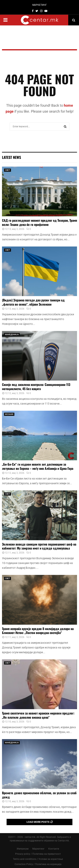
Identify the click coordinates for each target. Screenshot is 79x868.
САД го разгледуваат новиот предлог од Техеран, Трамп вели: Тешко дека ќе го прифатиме (39, 222)
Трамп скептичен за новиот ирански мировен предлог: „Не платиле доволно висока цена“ (38, 715)
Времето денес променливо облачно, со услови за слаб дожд (39, 795)
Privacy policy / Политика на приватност (38, 854)
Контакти (54, 849)
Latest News (11, 157)
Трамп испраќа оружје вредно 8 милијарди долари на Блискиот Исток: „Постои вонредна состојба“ (38, 631)
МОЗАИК (9, 414)
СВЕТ (7, 170)
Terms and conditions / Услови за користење (38, 859)
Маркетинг (38, 849)
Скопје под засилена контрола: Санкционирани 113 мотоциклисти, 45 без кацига (36, 387)
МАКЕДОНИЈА (12, 334)
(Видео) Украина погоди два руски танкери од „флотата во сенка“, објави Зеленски (33, 302)
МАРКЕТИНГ (40, 5)
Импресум (23, 849)
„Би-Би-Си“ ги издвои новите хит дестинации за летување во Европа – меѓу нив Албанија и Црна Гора (38, 466)
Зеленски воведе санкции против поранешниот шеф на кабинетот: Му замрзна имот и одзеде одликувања (39, 546)
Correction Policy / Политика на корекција (38, 864)
